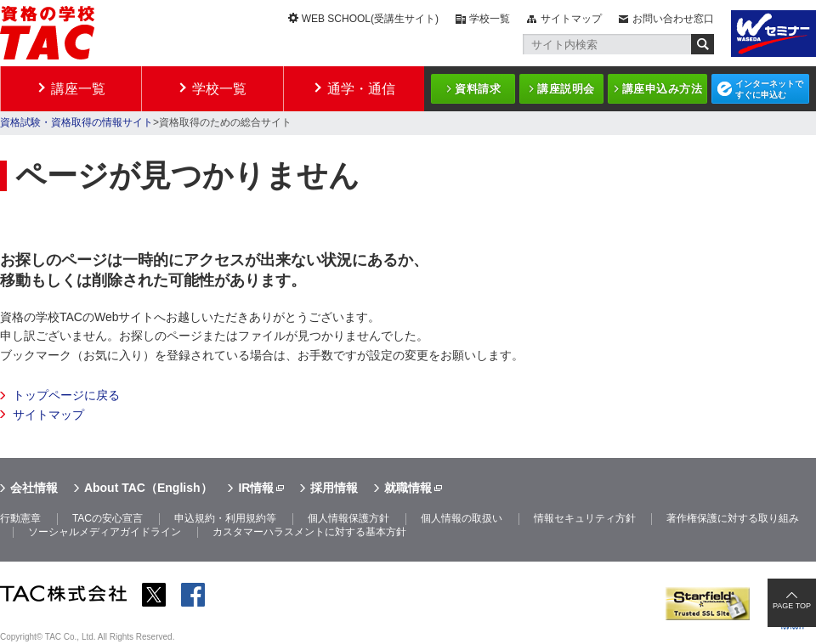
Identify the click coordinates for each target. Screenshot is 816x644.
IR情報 (256, 488)
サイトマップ (571, 19)
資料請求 (478, 89)
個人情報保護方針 (348, 518)
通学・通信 (361, 89)
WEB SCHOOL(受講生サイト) (370, 19)
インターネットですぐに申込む (769, 89)
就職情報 (408, 488)
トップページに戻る (66, 395)
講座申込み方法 (663, 89)
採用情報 (334, 488)
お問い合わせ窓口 (673, 19)
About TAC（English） (148, 488)
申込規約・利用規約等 (225, 518)
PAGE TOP (792, 606)
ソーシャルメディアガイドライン (105, 532)
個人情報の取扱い (462, 518)
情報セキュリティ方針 (585, 518)
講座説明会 (566, 89)
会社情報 (34, 488)
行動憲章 (20, 518)
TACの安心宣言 (108, 518)
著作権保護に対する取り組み (733, 518)
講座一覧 (78, 89)
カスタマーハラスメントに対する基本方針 (309, 532)
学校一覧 (490, 19)
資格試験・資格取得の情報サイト (76, 122)
